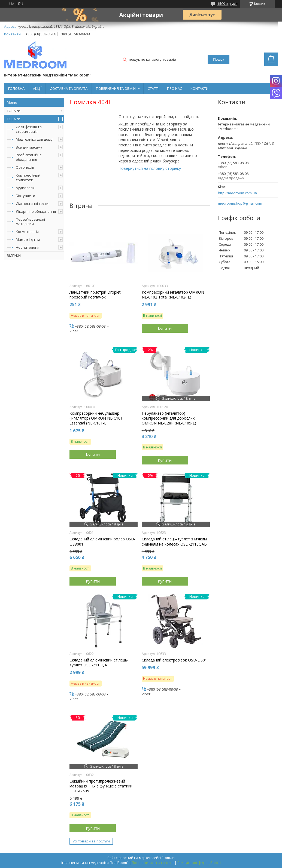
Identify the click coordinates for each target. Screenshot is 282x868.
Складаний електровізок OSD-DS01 (174, 660)
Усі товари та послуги (91, 841)
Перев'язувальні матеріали (30, 222)
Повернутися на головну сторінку (150, 168)
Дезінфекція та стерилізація (29, 129)
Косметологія (27, 232)
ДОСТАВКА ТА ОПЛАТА (69, 88)
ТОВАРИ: (14, 119)
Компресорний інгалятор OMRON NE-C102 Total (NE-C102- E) (173, 295)
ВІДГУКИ (14, 256)
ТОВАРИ (14, 111)
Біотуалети (25, 196)
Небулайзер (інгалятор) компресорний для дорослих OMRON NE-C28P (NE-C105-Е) (169, 418)
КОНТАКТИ (199, 88)
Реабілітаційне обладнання (29, 157)
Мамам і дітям (28, 239)
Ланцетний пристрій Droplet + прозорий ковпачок (97, 295)
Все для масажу (29, 147)
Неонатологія (28, 247)
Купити (165, 328)
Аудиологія (25, 188)
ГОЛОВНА (16, 88)
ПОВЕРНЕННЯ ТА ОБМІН (116, 88)
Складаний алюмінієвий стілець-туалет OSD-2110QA (99, 663)
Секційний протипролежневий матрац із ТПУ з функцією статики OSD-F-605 (101, 786)
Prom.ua (168, 858)
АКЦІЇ (37, 88)
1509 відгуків (227, 4)
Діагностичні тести (32, 204)
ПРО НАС (175, 88)
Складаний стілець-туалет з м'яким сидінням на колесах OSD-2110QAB (174, 541)
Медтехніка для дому (34, 139)
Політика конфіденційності (199, 863)
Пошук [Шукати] (219, 59)
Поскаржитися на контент (153, 863)
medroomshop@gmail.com (240, 203)
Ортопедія (25, 167)
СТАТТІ (153, 88)
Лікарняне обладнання (36, 211)
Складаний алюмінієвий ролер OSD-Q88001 (102, 541)
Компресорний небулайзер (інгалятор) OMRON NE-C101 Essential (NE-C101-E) (96, 418)
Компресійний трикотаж (28, 178)
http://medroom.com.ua (237, 193)
